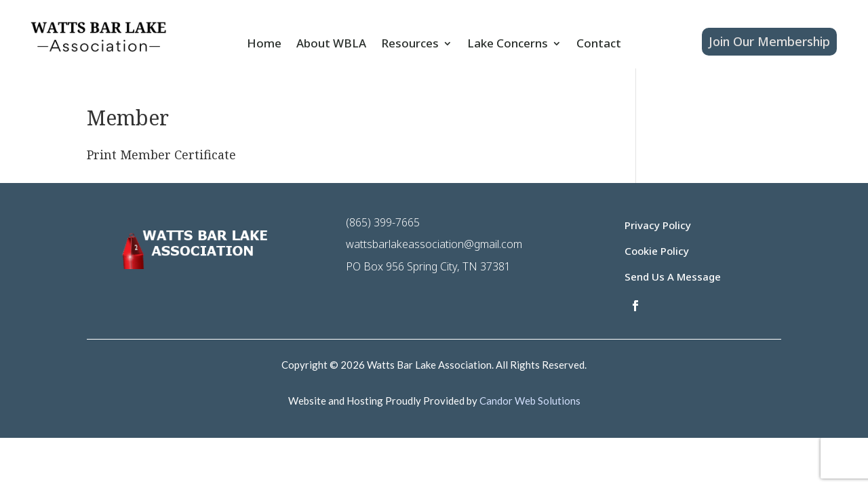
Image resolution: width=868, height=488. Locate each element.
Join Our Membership (769, 41)
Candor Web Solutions (530, 401)
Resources (410, 45)
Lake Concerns (508, 45)
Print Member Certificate (161, 155)
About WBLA (331, 45)
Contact (599, 45)
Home (264, 45)
